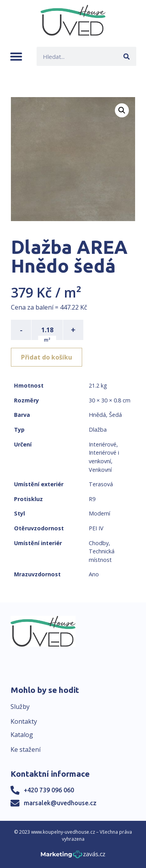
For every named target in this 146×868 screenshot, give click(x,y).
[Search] (127, 56)
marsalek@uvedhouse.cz (60, 803)
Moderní (99, 513)
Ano (94, 574)
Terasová (101, 484)
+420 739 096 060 (49, 790)
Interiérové (103, 444)
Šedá (115, 415)
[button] (16, 56)
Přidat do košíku (47, 357)
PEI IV (96, 528)
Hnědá (97, 415)
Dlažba (98, 430)
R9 (92, 499)
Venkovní (100, 470)
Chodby (99, 543)
